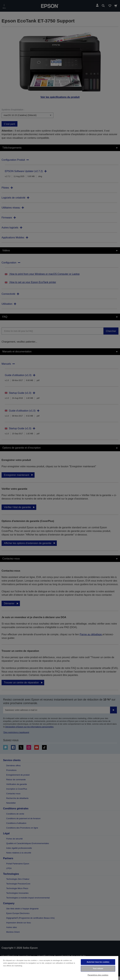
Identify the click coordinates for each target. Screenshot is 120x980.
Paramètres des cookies (98, 975)
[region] (59, 968)
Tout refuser (98, 968)
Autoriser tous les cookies (98, 962)
